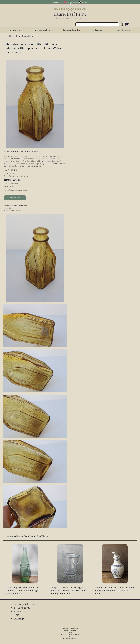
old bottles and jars (24, 36)
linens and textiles (71, 30)
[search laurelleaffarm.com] (122, 24)
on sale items (22, 608)
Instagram (70, 3)
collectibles (98, 30)
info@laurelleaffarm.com (70, 638)
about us (19, 611)
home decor (15, 30)
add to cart (15, 198)
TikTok (85, 3)
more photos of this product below (21, 151)
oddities (9, 208)
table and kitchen (42, 30)
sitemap (19, 618)
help (17, 615)
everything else (124, 30)
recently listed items (26, 604)
